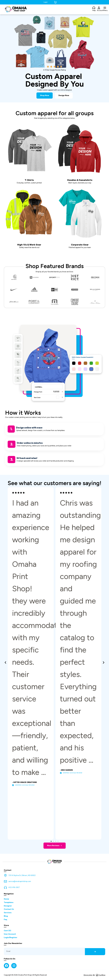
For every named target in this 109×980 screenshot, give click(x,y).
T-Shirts (29, 180)
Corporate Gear (80, 245)
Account (100, 10)
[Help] (94, 8)
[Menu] (105, 8)
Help (94, 10)
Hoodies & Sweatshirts (80, 180)
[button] (5, 663)
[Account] (99, 8)
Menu (105, 10)
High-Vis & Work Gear (29, 245)
